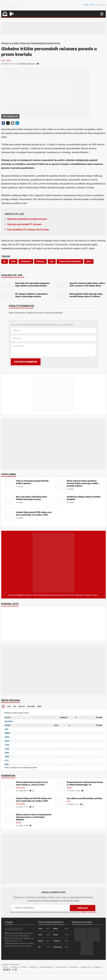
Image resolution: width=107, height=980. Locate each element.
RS (3, 706)
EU (39, 947)
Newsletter (74, 967)
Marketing (33, 967)
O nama (5, 967)
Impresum (15, 967)
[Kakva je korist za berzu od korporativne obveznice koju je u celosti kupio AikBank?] (9, 818)
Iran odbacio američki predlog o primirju (84, 798)
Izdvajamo (20, 788)
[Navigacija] (102, 14)
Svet (3, 61)
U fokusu (57, 941)
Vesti (9, 61)
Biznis (41, 941)
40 (32, 807)
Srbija (70, 788)
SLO (9, 706)
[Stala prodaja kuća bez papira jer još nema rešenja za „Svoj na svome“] (9, 786)
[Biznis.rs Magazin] (53, 563)
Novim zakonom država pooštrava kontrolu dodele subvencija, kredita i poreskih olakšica (83, 483)
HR (15, 706)
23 (32, 791)
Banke (19, 823)
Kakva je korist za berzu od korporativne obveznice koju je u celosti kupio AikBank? (34, 817)
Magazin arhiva (86, 967)
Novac (56, 935)
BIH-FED (31, 706)
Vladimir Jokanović (27, 64)
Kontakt (24, 967)
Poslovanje (57, 947)
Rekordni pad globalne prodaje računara (27, 219)
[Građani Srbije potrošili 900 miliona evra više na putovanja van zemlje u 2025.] (9, 802)
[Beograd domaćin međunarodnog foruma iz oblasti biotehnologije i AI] (60, 786)
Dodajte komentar (21, 306)
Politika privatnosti (46, 967)
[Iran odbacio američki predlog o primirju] (60, 802)
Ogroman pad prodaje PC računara (24, 224)
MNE (39, 706)
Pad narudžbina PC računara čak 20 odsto (28, 230)
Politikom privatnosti (89, 912)
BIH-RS (22, 706)
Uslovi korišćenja (61, 967)
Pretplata (97, 967)
